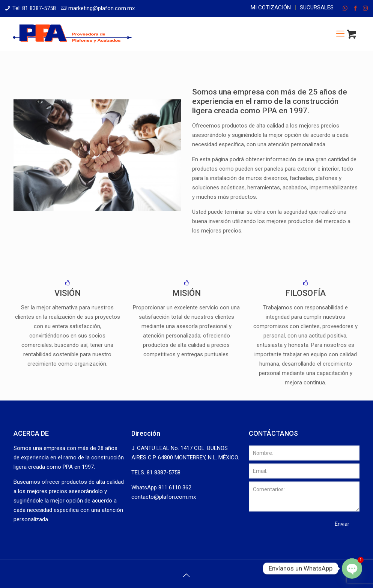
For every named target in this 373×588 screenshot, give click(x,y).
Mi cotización (271, 7)
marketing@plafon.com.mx (102, 8)
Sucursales (317, 7)
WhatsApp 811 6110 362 (161, 487)
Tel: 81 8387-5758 (34, 8)
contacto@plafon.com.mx (164, 497)
